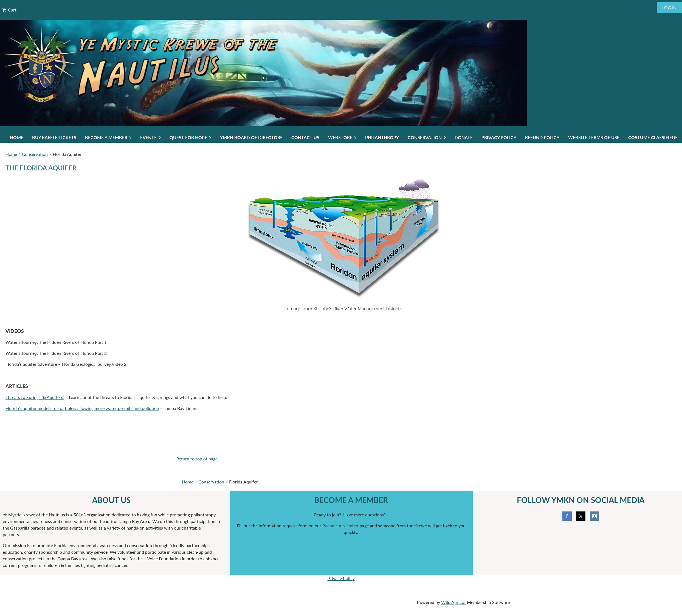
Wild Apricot (453, 602)
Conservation (35, 154)
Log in (669, 8)
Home (11, 154)
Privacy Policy (341, 578)
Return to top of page (197, 459)
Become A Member (340, 526)
